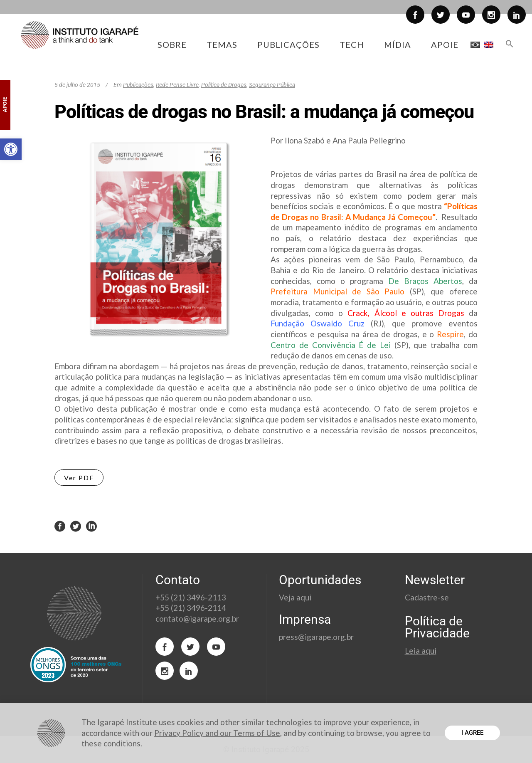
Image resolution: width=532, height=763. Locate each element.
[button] (11, 149)
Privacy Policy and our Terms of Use (217, 733)
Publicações (138, 85)
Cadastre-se (428, 597)
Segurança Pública (272, 85)
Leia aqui (421, 651)
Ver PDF (79, 478)
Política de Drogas (224, 85)
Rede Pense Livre (177, 85)
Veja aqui (295, 597)
